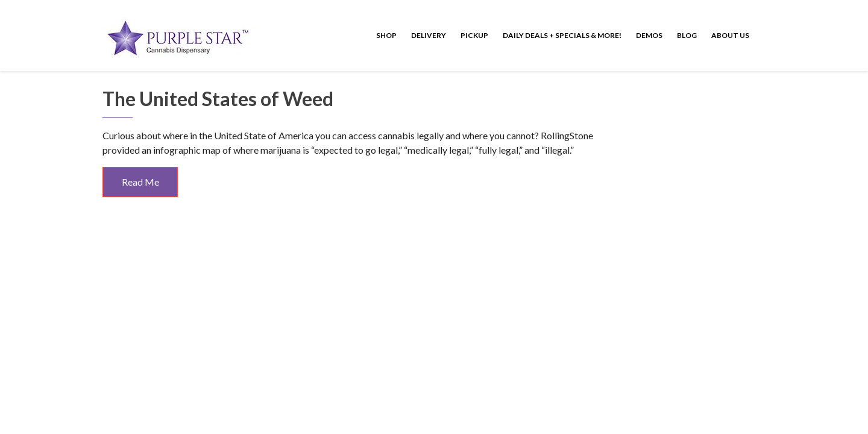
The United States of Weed (218, 99)
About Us (730, 35)
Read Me (140, 182)
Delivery (429, 35)
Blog (687, 35)
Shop (386, 35)
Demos (649, 35)
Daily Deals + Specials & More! (562, 35)
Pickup (474, 35)
